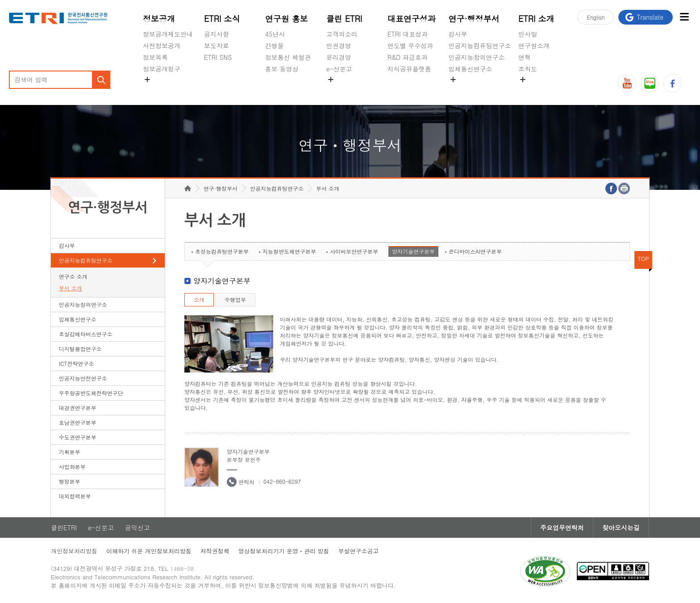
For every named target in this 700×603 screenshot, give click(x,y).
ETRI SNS (218, 57)
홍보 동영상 (282, 69)
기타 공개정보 (538, 90)
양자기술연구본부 (413, 251)
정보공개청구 (162, 69)
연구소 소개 (73, 276)
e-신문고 (339, 69)
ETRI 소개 (536, 19)
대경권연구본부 (78, 408)
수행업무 (235, 299)
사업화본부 (72, 467)
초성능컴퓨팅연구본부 (222, 251)
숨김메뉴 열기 (147, 80)
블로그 (650, 83)
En (596, 17)
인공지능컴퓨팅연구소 (480, 46)
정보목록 (155, 57)
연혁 (525, 57)
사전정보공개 (162, 46)
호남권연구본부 (78, 422)
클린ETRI (64, 528)
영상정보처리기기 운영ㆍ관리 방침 (284, 551)
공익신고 (339, 90)
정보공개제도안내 (168, 34)
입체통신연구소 (471, 69)
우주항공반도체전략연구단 (91, 393)
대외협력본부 (75, 496)
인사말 (528, 34)
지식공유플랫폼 (409, 69)
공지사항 (217, 34)
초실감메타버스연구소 (480, 90)
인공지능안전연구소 (83, 378)
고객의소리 (342, 34)
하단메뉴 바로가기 (0, 0)
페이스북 (673, 83)
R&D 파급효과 (408, 57)
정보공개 (159, 19)
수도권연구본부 (78, 437)
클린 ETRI (344, 19)
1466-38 (182, 568)
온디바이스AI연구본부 (475, 251)
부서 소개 (71, 288)
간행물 (275, 46)
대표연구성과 (412, 19)
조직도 (528, 69)
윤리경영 (339, 57)
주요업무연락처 (562, 528)
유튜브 (627, 83)
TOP (643, 258)
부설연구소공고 (358, 551)
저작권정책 (215, 551)
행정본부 (70, 481)
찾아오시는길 (621, 528)
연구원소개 (534, 46)
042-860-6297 (282, 481)
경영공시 (155, 90)
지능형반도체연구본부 (289, 251)
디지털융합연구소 (80, 349)
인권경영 (339, 46)
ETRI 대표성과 (408, 34)
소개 (199, 299)
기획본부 (70, 452)
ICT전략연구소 (77, 363)
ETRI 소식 (222, 19)
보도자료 (217, 46)
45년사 (275, 34)
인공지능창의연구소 (477, 57)
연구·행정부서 (474, 19)
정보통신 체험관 (288, 57)
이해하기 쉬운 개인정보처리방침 (149, 551)
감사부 (458, 34)
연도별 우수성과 (410, 46)
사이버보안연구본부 (354, 251)
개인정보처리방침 (74, 551)
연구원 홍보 (287, 19)
